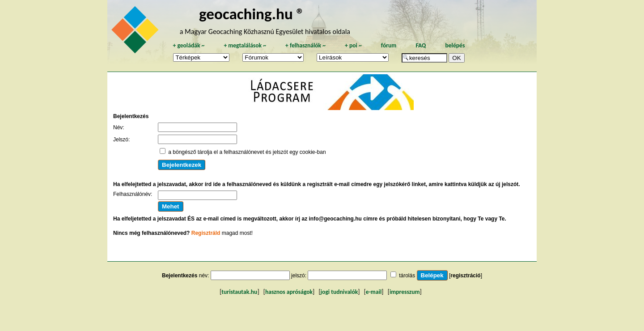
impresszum (405, 292)
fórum (389, 45)
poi (353, 45)
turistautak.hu (239, 292)
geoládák (189, 45)
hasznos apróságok (289, 292)
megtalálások (245, 45)
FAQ (421, 45)
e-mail (374, 292)
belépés (455, 45)
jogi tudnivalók (339, 292)
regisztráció (465, 276)
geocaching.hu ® (252, 14)
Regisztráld (206, 233)
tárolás (407, 276)
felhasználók (305, 45)
